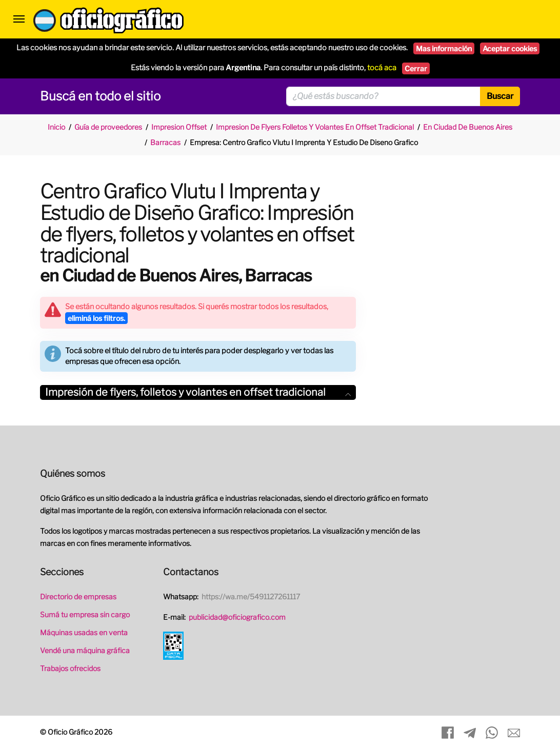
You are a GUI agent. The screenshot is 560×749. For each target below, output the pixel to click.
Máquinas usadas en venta (84, 632)
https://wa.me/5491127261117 (251, 596)
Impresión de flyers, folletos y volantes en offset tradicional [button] (198, 392)
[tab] (198, 392)
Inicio (56, 127)
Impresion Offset (179, 127)
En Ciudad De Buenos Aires (468, 127)
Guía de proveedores (108, 127)
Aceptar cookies (510, 48)
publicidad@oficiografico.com (237, 617)
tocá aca (382, 68)
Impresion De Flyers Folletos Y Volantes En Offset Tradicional (315, 127)
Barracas (165, 142)
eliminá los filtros (96, 318)
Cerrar (416, 68)
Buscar (500, 96)
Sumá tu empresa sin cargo (85, 614)
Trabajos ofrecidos (70, 668)
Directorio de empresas (78, 596)
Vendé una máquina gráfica (85, 650)
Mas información (444, 48)
